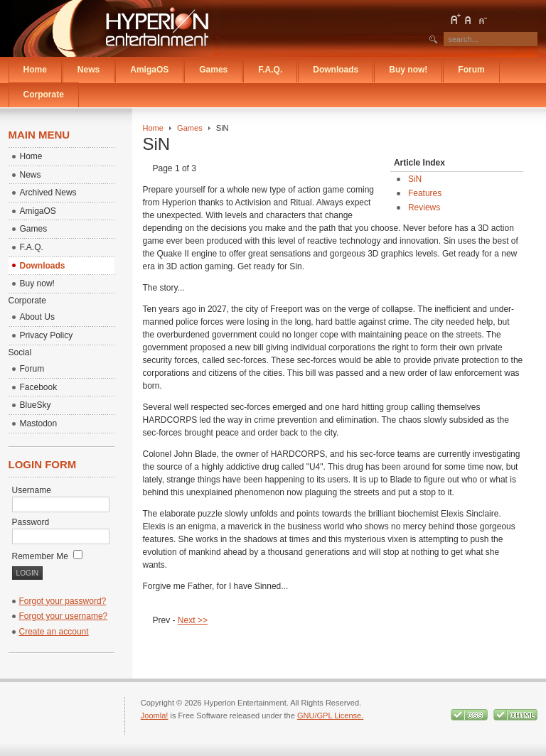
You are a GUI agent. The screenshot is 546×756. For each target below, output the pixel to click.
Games (190, 128)
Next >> (193, 620)
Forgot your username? (64, 616)
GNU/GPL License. (330, 715)
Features (425, 193)
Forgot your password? (63, 601)
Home (153, 128)
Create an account (54, 632)
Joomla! (155, 715)
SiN (415, 179)
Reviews (424, 207)
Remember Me (48, 556)
